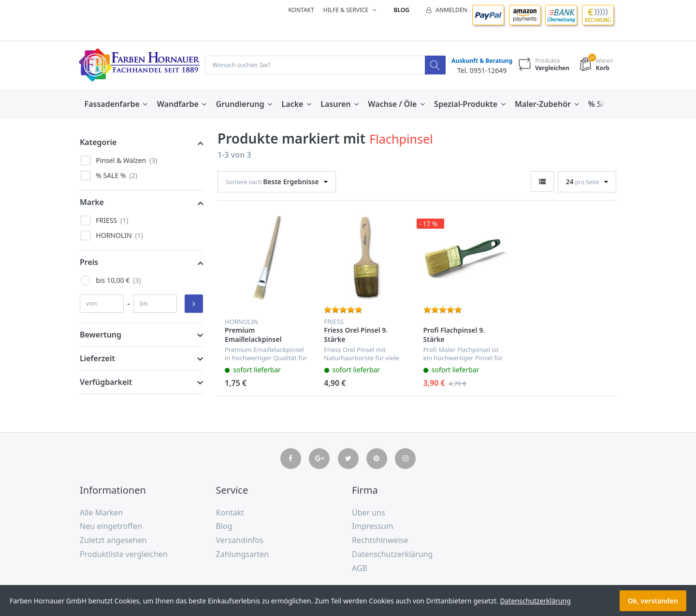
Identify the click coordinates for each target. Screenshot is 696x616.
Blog (402, 10)
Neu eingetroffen (111, 527)
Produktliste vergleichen (124, 555)
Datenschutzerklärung (392, 555)
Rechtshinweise (380, 541)
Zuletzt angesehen (113, 541)
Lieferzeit (97, 359)
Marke (92, 203)
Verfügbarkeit (106, 382)
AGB (360, 569)
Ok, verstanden (653, 601)
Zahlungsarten (243, 555)
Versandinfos (240, 541)
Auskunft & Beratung (479, 61)
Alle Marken (101, 513)
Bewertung (101, 335)
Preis (89, 263)
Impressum (373, 527)
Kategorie (98, 143)
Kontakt (301, 10)
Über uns (369, 513)
